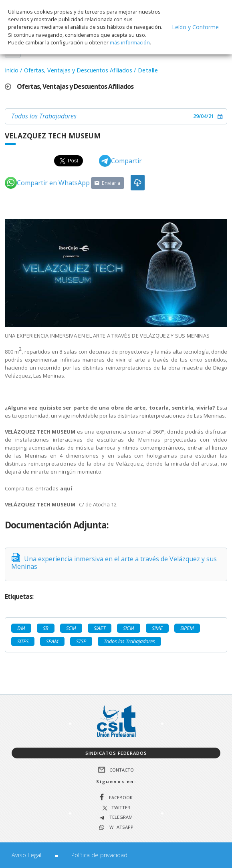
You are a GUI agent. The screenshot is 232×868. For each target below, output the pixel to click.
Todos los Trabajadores (44, 116)
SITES (23, 641)
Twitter (121, 808)
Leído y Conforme (195, 27)
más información (130, 42)
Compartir (120, 161)
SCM (71, 628)
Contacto (122, 770)
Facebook (121, 797)
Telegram (120, 817)
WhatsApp (121, 827)
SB (46, 628)
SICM (129, 628)
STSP (81, 641)
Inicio (12, 70)
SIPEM (187, 628)
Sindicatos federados (116, 753)
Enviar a (111, 183)
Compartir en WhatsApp (47, 183)
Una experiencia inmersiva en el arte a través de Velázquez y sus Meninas (114, 563)
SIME (157, 628)
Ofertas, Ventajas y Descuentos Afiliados (78, 70)
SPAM (52, 641)
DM (21, 628)
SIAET (100, 628)
